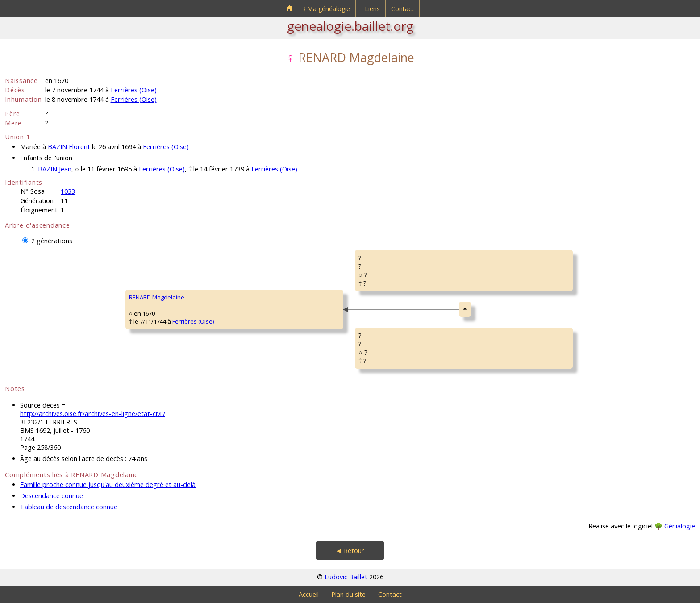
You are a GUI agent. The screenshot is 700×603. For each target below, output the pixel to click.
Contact (402, 9)
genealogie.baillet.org (350, 26)
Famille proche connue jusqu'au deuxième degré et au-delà (108, 484)
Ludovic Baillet (346, 577)
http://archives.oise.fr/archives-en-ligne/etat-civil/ (93, 414)
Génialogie (680, 526)
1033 (68, 191)
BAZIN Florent (69, 147)
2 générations (52, 241)
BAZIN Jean (55, 169)
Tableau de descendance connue (69, 507)
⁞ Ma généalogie (327, 9)
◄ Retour (350, 551)
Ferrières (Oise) (134, 90)
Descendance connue (52, 496)
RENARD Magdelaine (157, 297)
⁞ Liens (371, 9)
